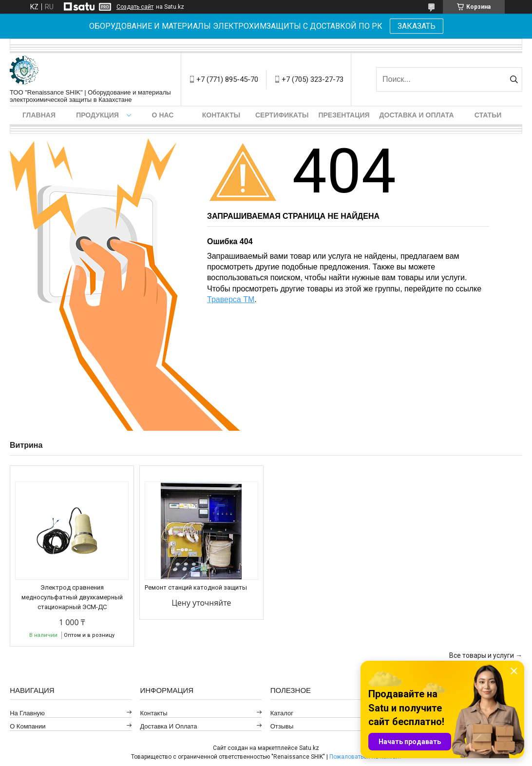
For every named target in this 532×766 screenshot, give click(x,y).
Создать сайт (135, 7)
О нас (163, 115)
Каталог (282, 713)
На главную (27, 713)
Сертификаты (282, 115)
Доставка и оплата (417, 115)
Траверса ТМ (231, 299)
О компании (28, 726)
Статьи (488, 115)
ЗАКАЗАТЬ (417, 26)
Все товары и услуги (482, 655)
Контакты (221, 115)
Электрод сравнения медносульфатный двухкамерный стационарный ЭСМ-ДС (72, 597)
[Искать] (514, 79)
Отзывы (282, 726)
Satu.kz (309, 748)
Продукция (97, 115)
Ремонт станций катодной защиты (196, 587)
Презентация (344, 115)
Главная (39, 115)
